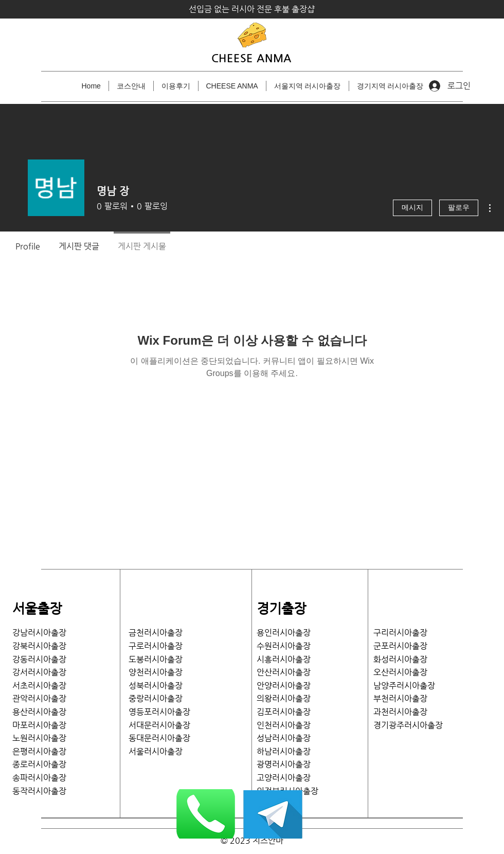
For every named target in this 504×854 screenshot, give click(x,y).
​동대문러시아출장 (159, 738)
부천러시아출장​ (400, 698)
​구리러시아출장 (400, 633)
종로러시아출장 (39, 764)
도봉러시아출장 (156, 659)
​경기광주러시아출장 (408, 725)
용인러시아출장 (284, 633)
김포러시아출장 (284, 712)
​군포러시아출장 (400, 646)
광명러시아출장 (284, 764)
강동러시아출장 (39, 659)
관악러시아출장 (39, 698)
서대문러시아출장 (159, 725)
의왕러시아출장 (284, 698)
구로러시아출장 (156, 646)
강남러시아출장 (39, 633)
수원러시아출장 (284, 646)
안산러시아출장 (284, 672)
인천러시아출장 (284, 725)
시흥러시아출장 (284, 659)
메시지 (412, 208)
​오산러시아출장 (400, 672)
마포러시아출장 (39, 725)
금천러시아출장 (156, 633)
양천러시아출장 (156, 672)
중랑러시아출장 (156, 698)
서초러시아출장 (39, 686)
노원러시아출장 (39, 738)
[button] (308, 86)
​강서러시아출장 (39, 672)
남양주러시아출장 (404, 686)
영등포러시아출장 (159, 712)
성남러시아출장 (284, 738)
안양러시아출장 (284, 686)
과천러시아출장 (400, 712)
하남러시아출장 (284, 751)
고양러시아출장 (284, 778)
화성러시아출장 (400, 659)
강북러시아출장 (39, 646)
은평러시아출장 (39, 751)
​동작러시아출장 (39, 791)
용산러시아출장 (39, 712)
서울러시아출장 (159, 751)
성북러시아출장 (156, 686)
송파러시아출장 (39, 778)
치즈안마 (268, 840)
